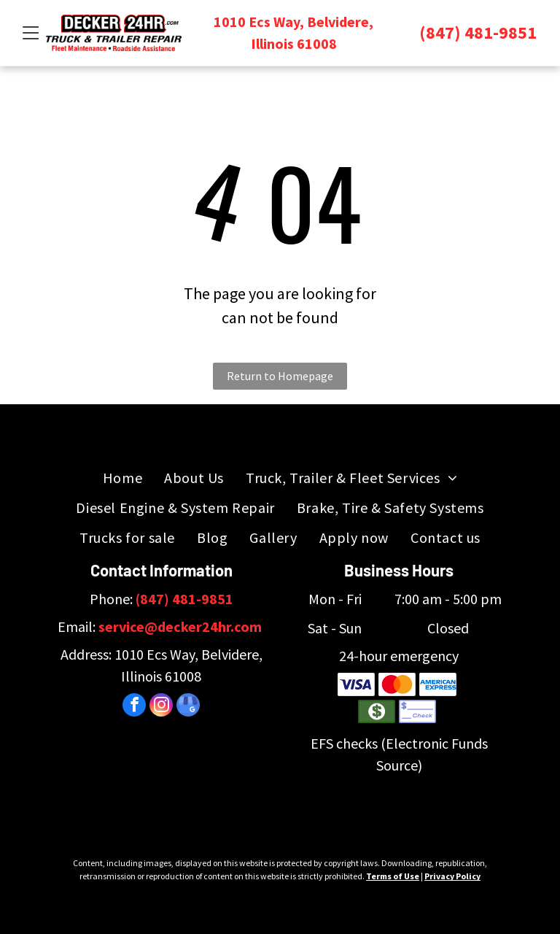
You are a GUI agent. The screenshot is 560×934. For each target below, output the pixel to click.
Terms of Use (393, 876)
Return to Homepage (280, 376)
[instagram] (161, 707)
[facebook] (134, 707)
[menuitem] (122, 478)
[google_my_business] (188, 707)
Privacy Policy (452, 876)
